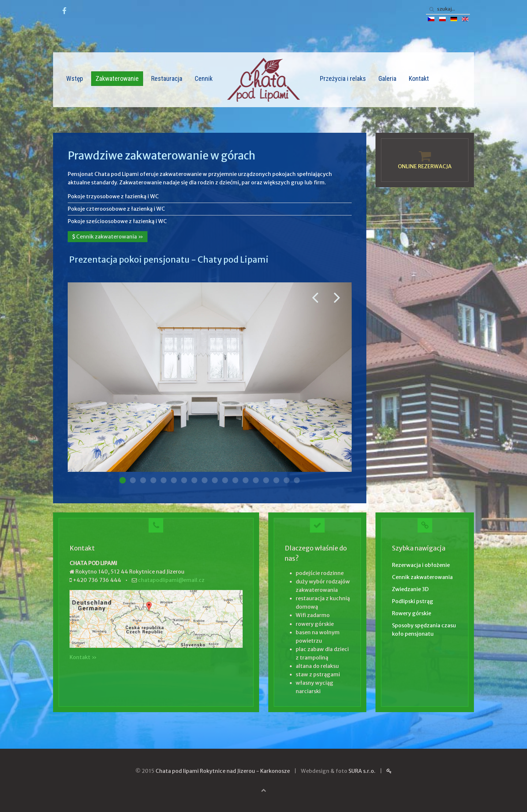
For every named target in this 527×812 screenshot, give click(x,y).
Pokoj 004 (153, 480)
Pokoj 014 (256, 480)
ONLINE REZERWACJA (425, 166)
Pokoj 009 (205, 480)
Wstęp (75, 78)
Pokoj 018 (297, 480)
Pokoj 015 (266, 480)
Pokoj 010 (215, 480)
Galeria (387, 78)
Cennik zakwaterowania (422, 577)
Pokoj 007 (184, 480)
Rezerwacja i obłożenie (421, 565)
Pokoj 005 (164, 480)
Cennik (204, 78)
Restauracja (167, 78)
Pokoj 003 (143, 480)
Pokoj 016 (276, 480)
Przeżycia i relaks (343, 78)
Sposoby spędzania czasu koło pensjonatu (424, 630)
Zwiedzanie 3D (410, 589)
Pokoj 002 (133, 480)
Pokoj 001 (123, 480)
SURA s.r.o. (362, 771)
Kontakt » (83, 657)
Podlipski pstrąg (413, 601)
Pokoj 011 (225, 480)
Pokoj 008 (194, 480)
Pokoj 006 (174, 480)
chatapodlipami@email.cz (171, 580)
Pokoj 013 (246, 480)
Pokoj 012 (235, 480)
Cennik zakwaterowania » (108, 237)
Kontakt (419, 78)
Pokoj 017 (287, 480)
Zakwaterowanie (117, 78)
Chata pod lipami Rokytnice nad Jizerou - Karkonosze (223, 771)
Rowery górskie (412, 613)
